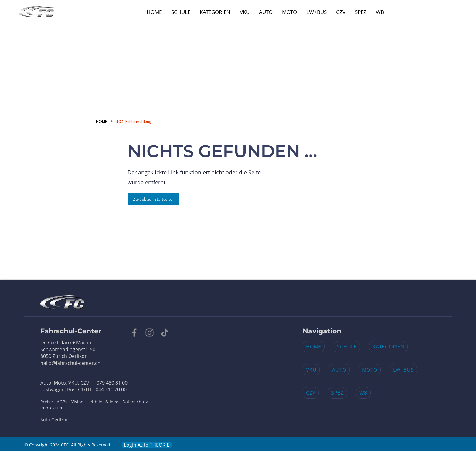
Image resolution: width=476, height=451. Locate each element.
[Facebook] (134, 333)
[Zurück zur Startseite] (153, 199)
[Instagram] (150, 333)
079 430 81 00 (112, 383)
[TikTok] (165, 333)
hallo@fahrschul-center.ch (70, 363)
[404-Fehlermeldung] (134, 122)
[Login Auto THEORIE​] (147, 445)
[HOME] (102, 122)
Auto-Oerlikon (54, 420)
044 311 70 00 (111, 389)
